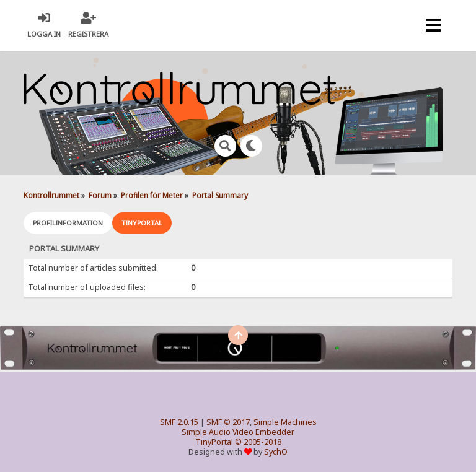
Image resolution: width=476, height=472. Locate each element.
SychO (276, 452)
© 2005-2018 (258, 442)
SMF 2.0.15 (179, 422)
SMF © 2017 (228, 422)
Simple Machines (285, 422)
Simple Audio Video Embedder (238, 432)
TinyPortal (214, 442)
